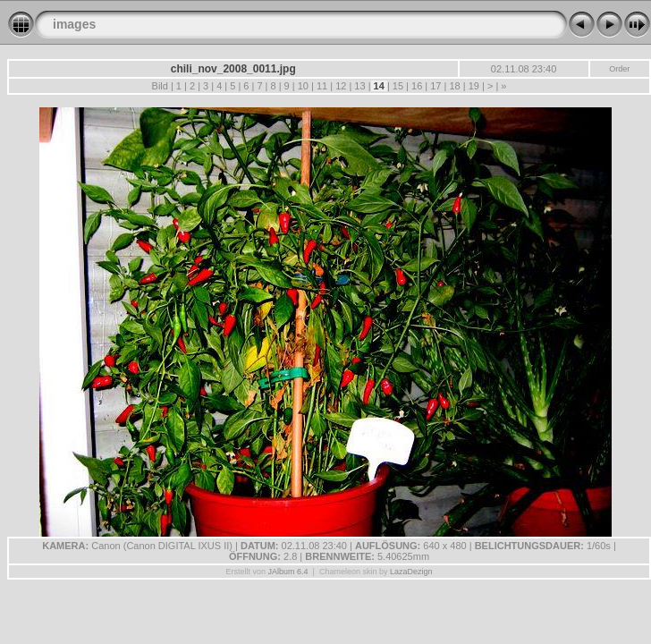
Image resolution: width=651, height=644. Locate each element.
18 (454, 86)
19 (474, 86)
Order (619, 69)
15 (398, 86)
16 (417, 86)
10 (303, 86)
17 (435, 86)
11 (322, 86)
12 (341, 86)
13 (359, 86)
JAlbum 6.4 (288, 572)
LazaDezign (411, 572)
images (74, 24)
